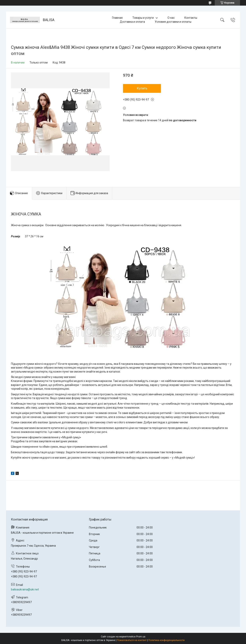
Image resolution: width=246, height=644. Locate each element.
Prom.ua (141, 637)
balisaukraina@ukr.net (25, 589)
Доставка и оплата (132, 22)
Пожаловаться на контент (132, 640)
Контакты (191, 18)
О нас (171, 18)
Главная (117, 18)
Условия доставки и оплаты (173, 22)
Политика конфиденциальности (166, 640)
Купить (142, 88)
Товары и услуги (143, 18)
